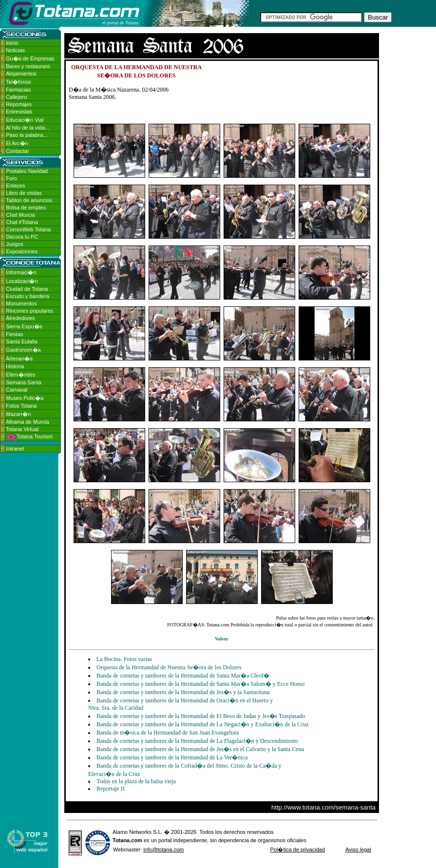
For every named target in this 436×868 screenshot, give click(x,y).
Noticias (15, 50)
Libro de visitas (24, 193)
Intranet (15, 449)
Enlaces (15, 186)
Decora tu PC (22, 237)
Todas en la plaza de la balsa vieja (136, 781)
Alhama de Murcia (28, 422)
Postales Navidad (27, 171)
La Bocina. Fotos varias (124, 659)
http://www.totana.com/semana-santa (323, 807)
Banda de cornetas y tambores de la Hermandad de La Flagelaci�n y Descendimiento (197, 741)
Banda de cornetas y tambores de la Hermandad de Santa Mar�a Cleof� (183, 676)
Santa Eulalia (22, 341)
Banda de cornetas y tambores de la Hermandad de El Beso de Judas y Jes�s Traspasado (201, 716)
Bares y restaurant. (28, 66)
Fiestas (14, 334)
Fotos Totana (21, 406)
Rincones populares (29, 311)
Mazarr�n (18, 414)
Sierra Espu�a (24, 326)
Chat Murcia (20, 215)
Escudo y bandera (28, 296)
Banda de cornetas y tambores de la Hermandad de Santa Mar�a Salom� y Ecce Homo (200, 684)
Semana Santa (24, 382)
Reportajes (19, 104)
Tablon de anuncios (29, 200)
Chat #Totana (22, 222)
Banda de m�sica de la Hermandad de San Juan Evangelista (168, 733)
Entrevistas (19, 112)
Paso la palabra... (27, 135)
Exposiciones (22, 251)
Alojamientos (21, 74)
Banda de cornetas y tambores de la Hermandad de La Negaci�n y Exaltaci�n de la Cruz (203, 724)
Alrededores (20, 318)
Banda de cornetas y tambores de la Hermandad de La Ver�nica (172, 757)
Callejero (16, 97)
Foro (11, 178)
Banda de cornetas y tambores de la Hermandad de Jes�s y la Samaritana (183, 692)
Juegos (14, 244)
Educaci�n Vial (25, 120)
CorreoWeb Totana (28, 229)
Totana (121, 840)
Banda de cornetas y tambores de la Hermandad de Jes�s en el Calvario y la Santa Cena (200, 749)
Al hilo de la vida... (28, 128)
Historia (15, 366)
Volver (222, 639)
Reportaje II (111, 789)
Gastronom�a (23, 350)
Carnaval (17, 390)
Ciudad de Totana (27, 289)
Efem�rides (21, 375)
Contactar (18, 151)
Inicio (12, 43)
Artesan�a (19, 359)
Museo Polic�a (25, 398)
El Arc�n (17, 143)
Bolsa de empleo (26, 208)
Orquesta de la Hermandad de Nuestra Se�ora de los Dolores (169, 667)
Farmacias (18, 90)
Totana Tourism (30, 436)
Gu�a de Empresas (30, 58)
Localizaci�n (22, 281)
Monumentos (21, 303)
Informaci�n (21, 272)
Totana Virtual (22, 429)
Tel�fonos (19, 82)
